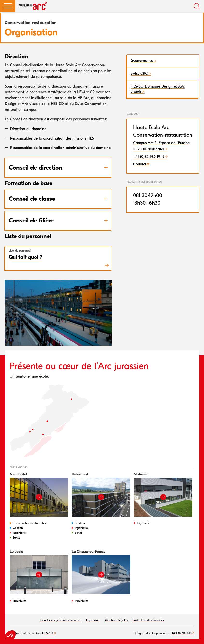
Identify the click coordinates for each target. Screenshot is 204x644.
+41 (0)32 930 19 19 (149, 157)
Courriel (140, 164)
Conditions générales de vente (61, 620)
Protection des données (148, 620)
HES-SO (48, 633)
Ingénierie (19, 533)
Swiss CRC (139, 74)
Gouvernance (142, 61)
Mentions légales (116, 620)
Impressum (93, 620)
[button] (8, 6)
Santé (16, 537)
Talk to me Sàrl (182, 633)
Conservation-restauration (30, 523)
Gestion (18, 528)
